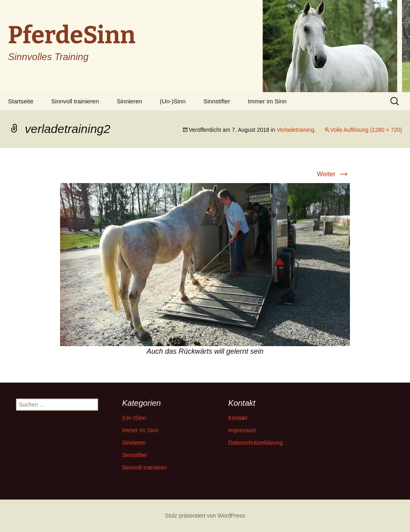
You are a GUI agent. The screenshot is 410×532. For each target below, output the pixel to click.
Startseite (21, 101)
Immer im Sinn (267, 101)
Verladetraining (295, 130)
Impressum (242, 430)
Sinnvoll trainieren (75, 101)
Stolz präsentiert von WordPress (205, 516)
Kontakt (238, 418)
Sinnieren (130, 101)
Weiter (334, 174)
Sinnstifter (217, 101)
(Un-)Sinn (173, 101)
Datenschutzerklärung (255, 443)
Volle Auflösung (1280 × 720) (366, 130)
